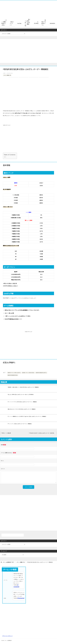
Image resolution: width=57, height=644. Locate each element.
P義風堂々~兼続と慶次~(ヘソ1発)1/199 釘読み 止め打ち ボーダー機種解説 (23, 387)
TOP (8, 562)
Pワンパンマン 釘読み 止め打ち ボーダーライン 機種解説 (20, 424)
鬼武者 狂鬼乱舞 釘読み (13, 375)
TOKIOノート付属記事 (6, 433)
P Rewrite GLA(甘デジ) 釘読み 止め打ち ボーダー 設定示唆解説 (42, 433)
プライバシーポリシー (7, 636)
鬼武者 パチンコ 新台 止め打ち (14, 373)
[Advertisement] (28, 51)
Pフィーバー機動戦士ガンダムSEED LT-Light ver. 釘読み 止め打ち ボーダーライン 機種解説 (27, 416)
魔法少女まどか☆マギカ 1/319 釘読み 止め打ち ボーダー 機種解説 (22, 409)
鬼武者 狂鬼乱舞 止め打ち (41, 373)
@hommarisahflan (22, 598)
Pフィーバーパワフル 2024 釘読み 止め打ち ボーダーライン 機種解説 (22, 402)
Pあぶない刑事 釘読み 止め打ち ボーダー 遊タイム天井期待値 (21, 395)
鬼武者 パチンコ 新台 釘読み (28, 373)
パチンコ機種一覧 (7, 75)
